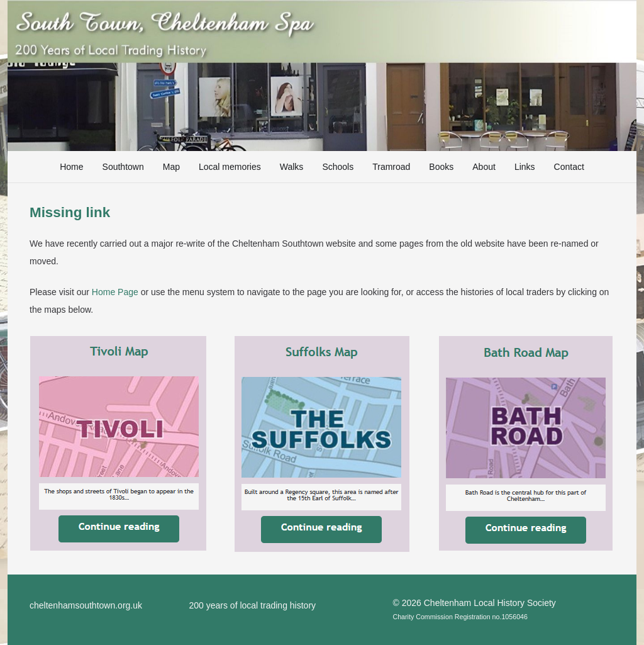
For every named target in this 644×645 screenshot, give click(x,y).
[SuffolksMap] (322, 444)
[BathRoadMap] (526, 443)
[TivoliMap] (118, 443)
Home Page (115, 292)
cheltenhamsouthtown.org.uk (86, 605)
